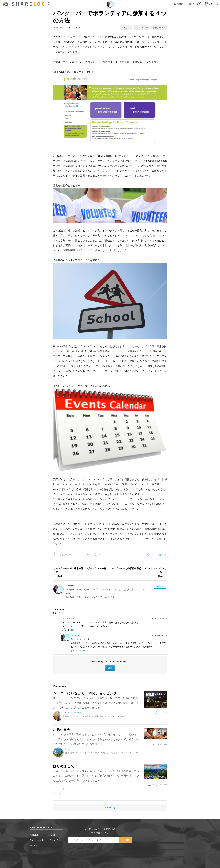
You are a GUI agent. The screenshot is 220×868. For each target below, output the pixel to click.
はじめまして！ (65, 766)
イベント (126, 28)
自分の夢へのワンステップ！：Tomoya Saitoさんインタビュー (92, 753)
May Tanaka (68, 619)
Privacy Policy (56, 840)
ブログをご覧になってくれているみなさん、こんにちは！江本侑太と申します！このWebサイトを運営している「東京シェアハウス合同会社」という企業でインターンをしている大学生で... (96, 776)
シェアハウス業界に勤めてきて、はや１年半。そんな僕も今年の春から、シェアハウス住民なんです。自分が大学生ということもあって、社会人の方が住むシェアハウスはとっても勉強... (96, 739)
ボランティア (159, 28)
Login (110, 668)
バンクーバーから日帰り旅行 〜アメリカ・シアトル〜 (138, 573)
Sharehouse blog (38, 840)
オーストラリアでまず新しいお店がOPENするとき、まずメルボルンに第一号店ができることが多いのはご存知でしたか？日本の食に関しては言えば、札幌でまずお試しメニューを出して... (96, 703)
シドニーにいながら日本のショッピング (85, 693)
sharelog (110, 807)
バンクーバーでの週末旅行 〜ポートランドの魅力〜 (82, 573)
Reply (74, 630)
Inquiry (33, 846)
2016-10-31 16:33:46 (130, 753)
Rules (52, 835)
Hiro (67, 749)
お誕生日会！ (63, 730)
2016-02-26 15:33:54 (117, 716)
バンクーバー (141, 28)
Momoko (60, 28)
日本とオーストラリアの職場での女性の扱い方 (86, 716)
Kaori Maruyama (73, 713)
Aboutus (34, 835)
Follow (160, 587)
